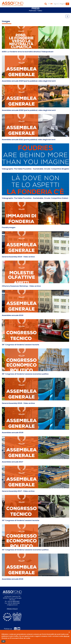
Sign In (56, 4)
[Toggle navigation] (67, 4)
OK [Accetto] (3, 641)
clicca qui (66, 636)
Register (63, 4)
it (49, 4)
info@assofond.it (12, 605)
